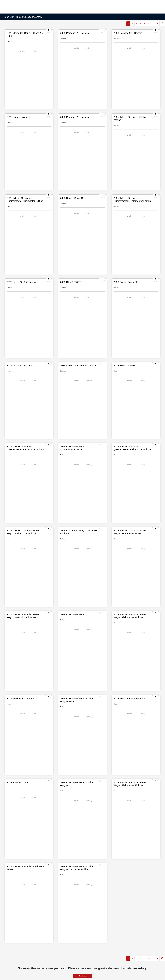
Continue (82, 976)
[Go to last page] (162, 24)
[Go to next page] (157, 24)
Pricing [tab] (36, 51)
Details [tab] (22, 51)
